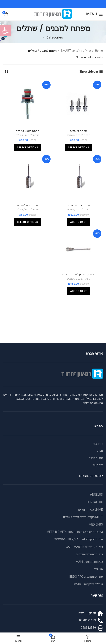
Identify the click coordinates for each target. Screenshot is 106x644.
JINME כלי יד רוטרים (91, 510)
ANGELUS (96, 495)
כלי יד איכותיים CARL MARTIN (84, 547)
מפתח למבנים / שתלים (78, 135)
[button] (5, 31)
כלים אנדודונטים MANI (89, 562)
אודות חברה (96, 458)
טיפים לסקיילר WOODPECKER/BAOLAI (79, 539)
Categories (55, 38)
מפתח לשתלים (79, 131)
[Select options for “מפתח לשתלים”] (79, 148)
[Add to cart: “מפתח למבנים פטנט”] (78, 222)
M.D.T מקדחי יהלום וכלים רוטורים (83, 517)
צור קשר (98, 465)
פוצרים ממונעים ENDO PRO (86, 577)
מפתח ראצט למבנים (27, 131)
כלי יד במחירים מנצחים (89, 554)
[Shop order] (6, 72)
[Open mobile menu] (95, 14)
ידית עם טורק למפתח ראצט (78, 274)
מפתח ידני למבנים (27, 205)
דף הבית (98, 444)
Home (99, 51)
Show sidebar (89, 72)
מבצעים (98, 569)
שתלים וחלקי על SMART (76, 51)
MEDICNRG (96, 525)
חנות (100, 451)
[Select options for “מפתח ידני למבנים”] (27, 222)
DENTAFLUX (95, 502)
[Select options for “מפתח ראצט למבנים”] (27, 148)
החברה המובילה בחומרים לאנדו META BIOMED (75, 532)
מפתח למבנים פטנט (78, 205)
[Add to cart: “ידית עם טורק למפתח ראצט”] (78, 291)
